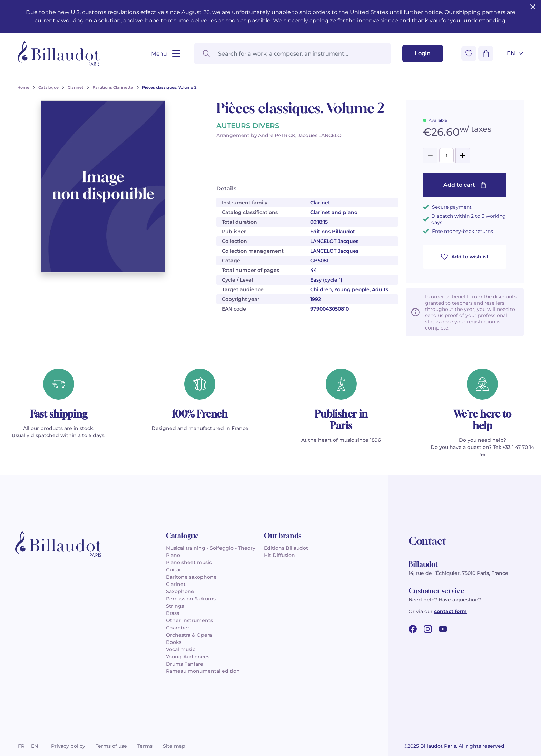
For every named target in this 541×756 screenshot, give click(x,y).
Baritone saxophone (191, 577)
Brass (173, 613)
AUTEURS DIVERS (248, 126)
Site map (174, 746)
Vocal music (181, 649)
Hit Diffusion (279, 555)
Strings (175, 606)
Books (174, 642)
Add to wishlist (465, 257)
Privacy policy (68, 746)
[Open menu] (166, 54)
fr (21, 746)
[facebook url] (413, 629)
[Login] (423, 53)
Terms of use (111, 746)
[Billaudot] (59, 53)
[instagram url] (428, 629)
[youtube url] (443, 629)
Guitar (174, 570)
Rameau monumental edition (203, 671)
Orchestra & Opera (189, 635)
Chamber (178, 628)
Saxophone (180, 591)
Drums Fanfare (185, 664)
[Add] (463, 156)
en (35, 746)
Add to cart (465, 185)
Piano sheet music (189, 562)
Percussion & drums (191, 599)
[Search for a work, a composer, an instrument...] (292, 54)
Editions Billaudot (286, 548)
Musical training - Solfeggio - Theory (211, 548)
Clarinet (176, 584)
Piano (173, 555)
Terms (145, 746)
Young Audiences (188, 657)
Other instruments (189, 620)
